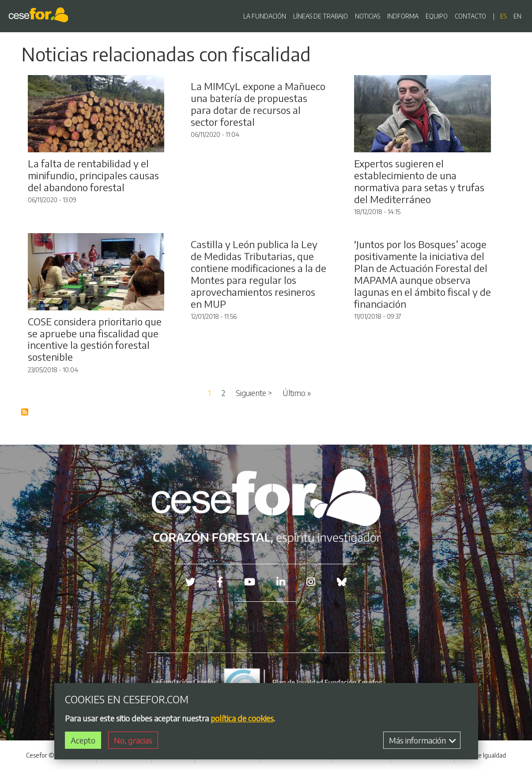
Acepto (83, 742)
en (517, 16)
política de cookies (242, 719)
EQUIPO (437, 16)
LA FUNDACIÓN (265, 16)
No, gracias (133, 742)
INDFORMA (403, 16)
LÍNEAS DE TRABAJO (321, 16)
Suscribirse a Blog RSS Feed (25, 412)
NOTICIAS (368, 16)
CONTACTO (470, 16)
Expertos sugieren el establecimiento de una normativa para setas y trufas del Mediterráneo (419, 181)
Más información (423, 742)
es (503, 16)
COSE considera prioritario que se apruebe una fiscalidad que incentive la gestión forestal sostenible (95, 339)
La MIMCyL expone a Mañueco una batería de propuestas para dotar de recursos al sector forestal (258, 104)
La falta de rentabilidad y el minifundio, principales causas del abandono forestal (93, 175)
